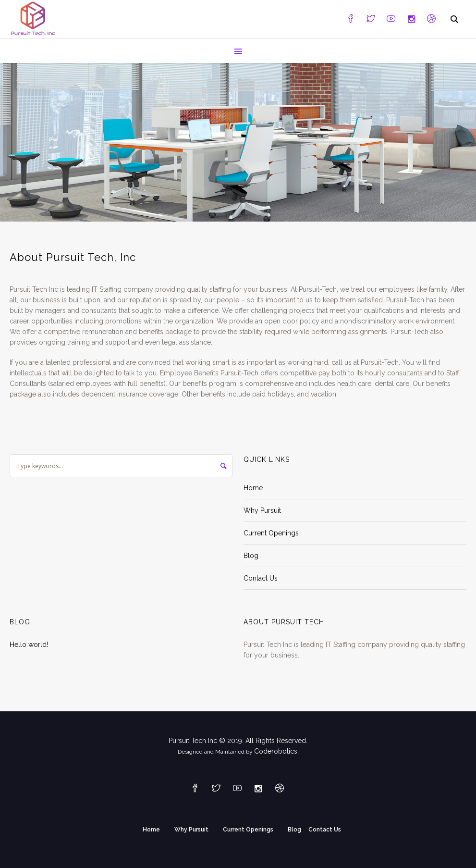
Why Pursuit (262, 510)
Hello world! (29, 645)
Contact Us (261, 578)
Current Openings (271, 533)
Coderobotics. (276, 751)
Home (253, 488)
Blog (251, 556)
